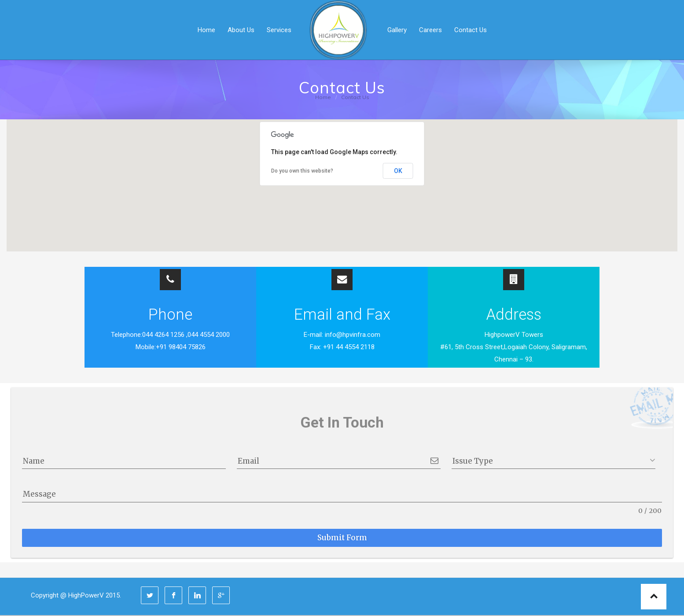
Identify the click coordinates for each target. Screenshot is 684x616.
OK (398, 171)
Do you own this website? (302, 171)
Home (323, 97)
